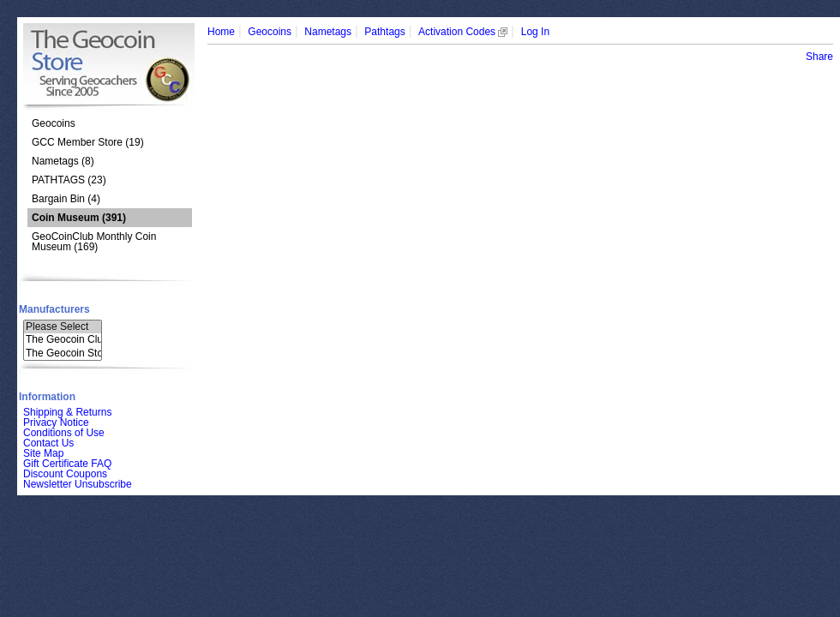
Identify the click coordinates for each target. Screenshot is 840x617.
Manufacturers (54, 309)
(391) (79, 218)
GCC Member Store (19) (88, 142)
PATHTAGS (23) (69, 180)
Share (819, 57)
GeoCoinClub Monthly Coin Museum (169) (94, 242)
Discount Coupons (65, 474)
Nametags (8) (63, 161)
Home (221, 32)
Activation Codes (463, 32)
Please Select (63, 327)
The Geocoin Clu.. (63, 340)
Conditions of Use (64, 433)
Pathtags (384, 32)
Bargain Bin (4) (66, 199)
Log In (535, 32)
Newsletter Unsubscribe (78, 484)
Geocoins (54, 123)
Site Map (43, 453)
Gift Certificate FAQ (67, 464)
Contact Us (48, 443)
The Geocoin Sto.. (63, 353)
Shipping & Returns (67, 412)
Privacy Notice (56, 422)
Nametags (328, 32)
